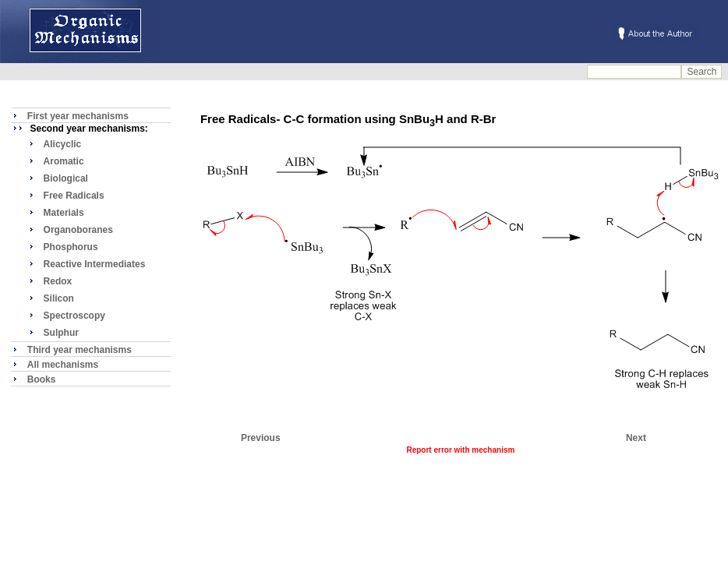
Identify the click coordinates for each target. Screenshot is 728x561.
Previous (261, 438)
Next (636, 438)
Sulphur (61, 333)
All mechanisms (63, 365)
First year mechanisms (78, 116)
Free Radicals (74, 196)
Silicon (59, 298)
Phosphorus (71, 247)
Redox (58, 281)
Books (42, 379)
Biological (66, 178)
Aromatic (64, 161)
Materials (64, 213)
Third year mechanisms (80, 350)
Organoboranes (78, 230)
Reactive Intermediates (95, 264)
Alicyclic (63, 144)
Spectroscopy (74, 316)
